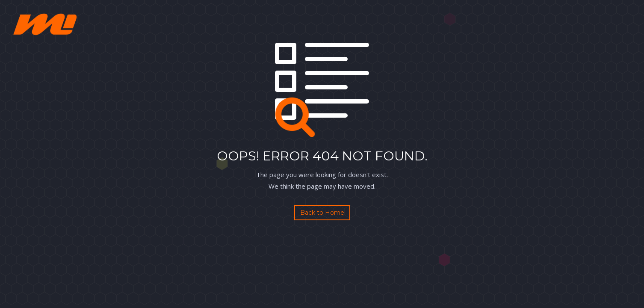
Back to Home (322, 213)
